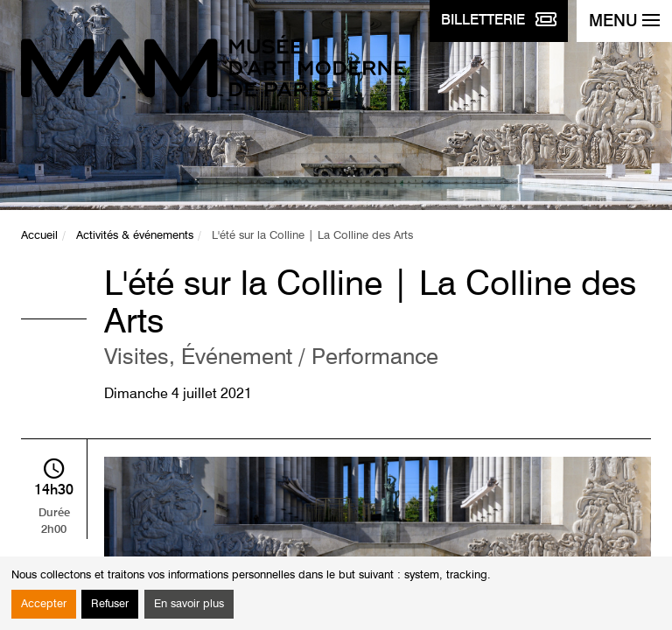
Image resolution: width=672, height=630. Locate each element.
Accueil (39, 236)
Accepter (44, 604)
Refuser (110, 604)
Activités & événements (135, 236)
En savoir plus (189, 604)
